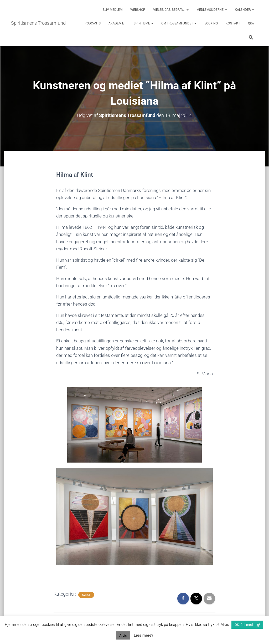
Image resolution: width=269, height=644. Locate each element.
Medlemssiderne (212, 10)
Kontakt (233, 23)
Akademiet (117, 23)
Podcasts (93, 23)
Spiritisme (144, 23)
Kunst (86, 595)
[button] (187, 10)
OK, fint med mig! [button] (247, 625)
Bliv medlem (113, 10)
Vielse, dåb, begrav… (171, 10)
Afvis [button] (123, 635)
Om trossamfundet (179, 23)
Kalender (244, 10)
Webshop (138, 10)
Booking (211, 23)
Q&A (251, 23)
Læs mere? (143, 635)
